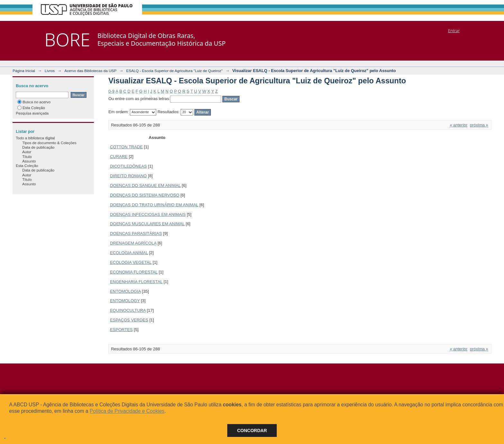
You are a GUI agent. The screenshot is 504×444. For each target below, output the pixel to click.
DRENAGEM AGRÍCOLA (133, 243)
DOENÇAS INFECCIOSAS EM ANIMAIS (148, 214)
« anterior (459, 125)
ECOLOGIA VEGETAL (131, 262)
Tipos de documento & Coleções (49, 143)
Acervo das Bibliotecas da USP (90, 71)
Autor (27, 152)
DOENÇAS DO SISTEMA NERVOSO (145, 195)
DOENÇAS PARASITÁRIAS (136, 233)
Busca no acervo (34, 102)
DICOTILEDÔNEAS (128, 166)
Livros (50, 71)
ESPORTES (121, 330)
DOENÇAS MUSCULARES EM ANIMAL (147, 224)
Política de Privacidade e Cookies (127, 411)
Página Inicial (24, 71)
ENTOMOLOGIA (125, 291)
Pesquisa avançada (32, 113)
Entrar (454, 31)
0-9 (111, 91)
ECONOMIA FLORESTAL (134, 272)
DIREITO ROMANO (128, 176)
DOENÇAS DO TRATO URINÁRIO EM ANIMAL (154, 205)
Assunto (29, 161)
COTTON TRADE (126, 147)
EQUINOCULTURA (128, 310)
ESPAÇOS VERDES (129, 320)
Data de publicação (38, 147)
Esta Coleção (31, 108)
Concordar (252, 430)
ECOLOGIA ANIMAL (129, 253)
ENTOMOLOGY (125, 301)
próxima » (479, 125)
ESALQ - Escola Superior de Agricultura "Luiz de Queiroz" (174, 71)
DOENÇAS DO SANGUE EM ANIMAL (145, 185)
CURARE (119, 157)
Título (27, 157)
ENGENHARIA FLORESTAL (136, 282)
